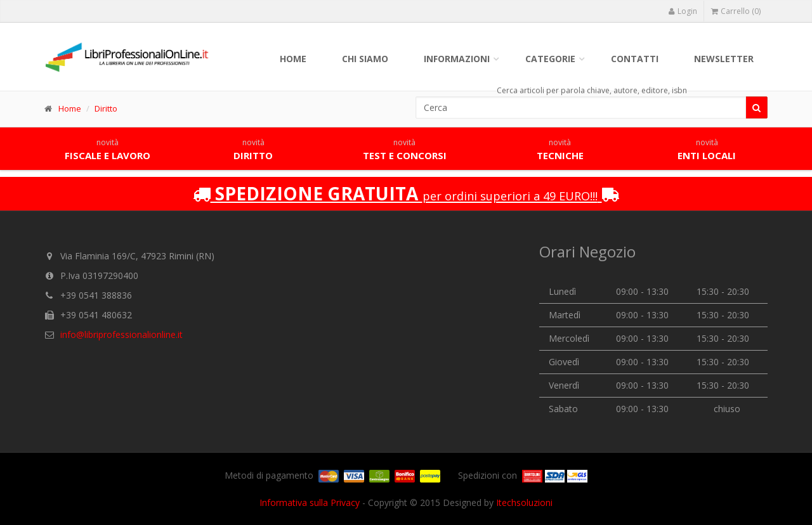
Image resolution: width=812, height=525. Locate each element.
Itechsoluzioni (524, 502)
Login (683, 11)
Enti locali (707, 150)
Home (293, 59)
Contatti (635, 59)
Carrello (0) (736, 11)
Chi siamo (365, 59)
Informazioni (457, 59)
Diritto (106, 108)
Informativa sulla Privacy (310, 502)
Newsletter (724, 59)
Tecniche (560, 150)
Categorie (550, 59)
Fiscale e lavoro (108, 150)
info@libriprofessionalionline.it (121, 334)
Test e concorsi (405, 150)
